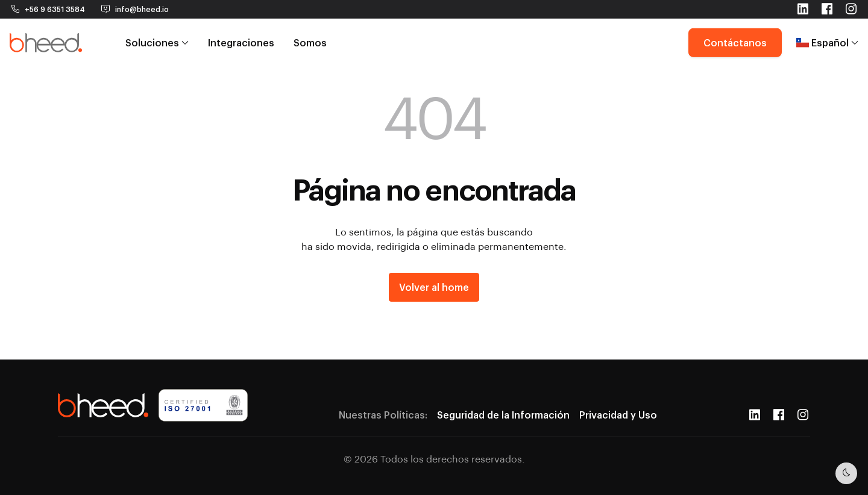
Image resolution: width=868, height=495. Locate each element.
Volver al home (434, 287)
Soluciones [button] (157, 38)
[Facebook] (779, 415)
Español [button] (827, 38)
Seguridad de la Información (503, 415)
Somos (310, 38)
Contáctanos (735, 38)
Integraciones (241, 38)
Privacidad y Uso (618, 415)
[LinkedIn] (755, 415)
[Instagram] (803, 415)
